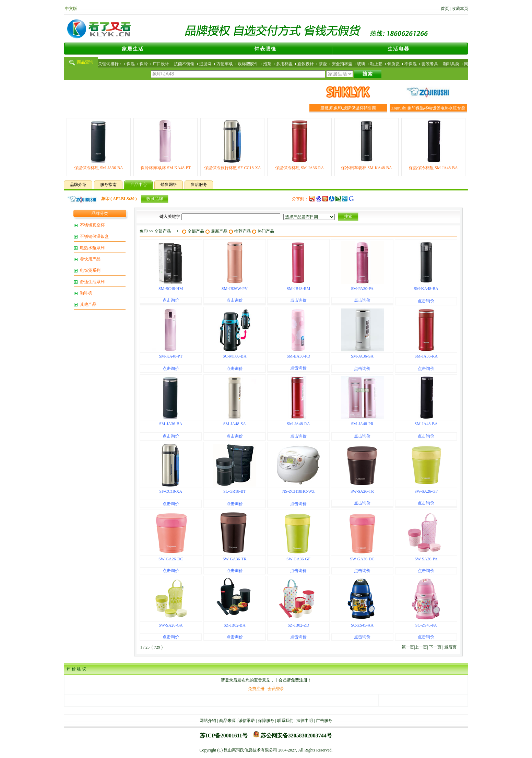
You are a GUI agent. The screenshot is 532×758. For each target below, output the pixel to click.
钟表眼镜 (265, 49)
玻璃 (361, 64)
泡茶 (267, 64)
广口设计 (161, 64)
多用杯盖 (284, 64)
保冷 (144, 64)
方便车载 (225, 64)
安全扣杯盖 (342, 64)
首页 (445, 9)
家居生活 (133, 49)
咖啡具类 (451, 64)
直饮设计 (306, 64)
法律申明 (305, 721)
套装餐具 (430, 64)
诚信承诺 (247, 721)
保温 (131, 64)
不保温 (411, 64)
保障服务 (266, 721)
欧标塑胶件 (248, 64)
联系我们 (285, 721)
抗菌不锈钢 (184, 64)
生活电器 (399, 49)
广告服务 (324, 721)
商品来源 (227, 721)
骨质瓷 (393, 64)
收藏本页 (460, 9)
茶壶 (323, 64)
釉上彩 (376, 64)
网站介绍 (208, 721)
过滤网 (205, 64)
